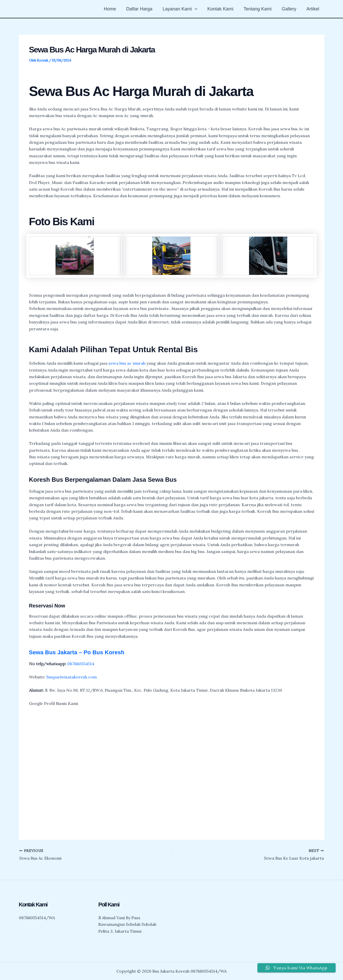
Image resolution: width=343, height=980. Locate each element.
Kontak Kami (224, 9)
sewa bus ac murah (127, 363)
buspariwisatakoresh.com (72, 677)
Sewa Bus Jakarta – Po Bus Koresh (80, 652)
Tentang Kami (260, 9)
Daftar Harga (145, 9)
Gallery (290, 9)
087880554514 (81, 664)
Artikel (313, 9)
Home (116, 9)
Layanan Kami (184, 9)
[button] (199, 9)
